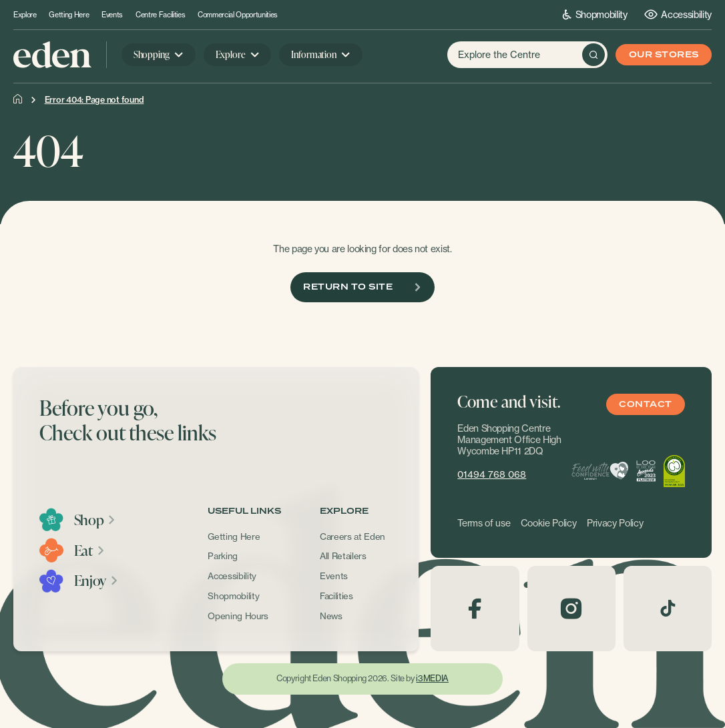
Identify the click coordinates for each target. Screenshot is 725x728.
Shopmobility (595, 14)
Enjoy (96, 581)
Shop (95, 520)
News (331, 616)
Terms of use (484, 523)
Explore (25, 15)
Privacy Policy (615, 523)
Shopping (152, 54)
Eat (90, 551)
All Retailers (343, 556)
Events (112, 15)
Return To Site (362, 287)
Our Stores (664, 55)
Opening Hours (238, 616)
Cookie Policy (549, 523)
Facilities (336, 596)
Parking (223, 556)
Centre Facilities (160, 15)
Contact (645, 405)
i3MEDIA (432, 678)
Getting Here (69, 15)
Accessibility (678, 14)
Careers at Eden (352, 536)
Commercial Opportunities (238, 15)
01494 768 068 (492, 474)
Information (313, 54)
